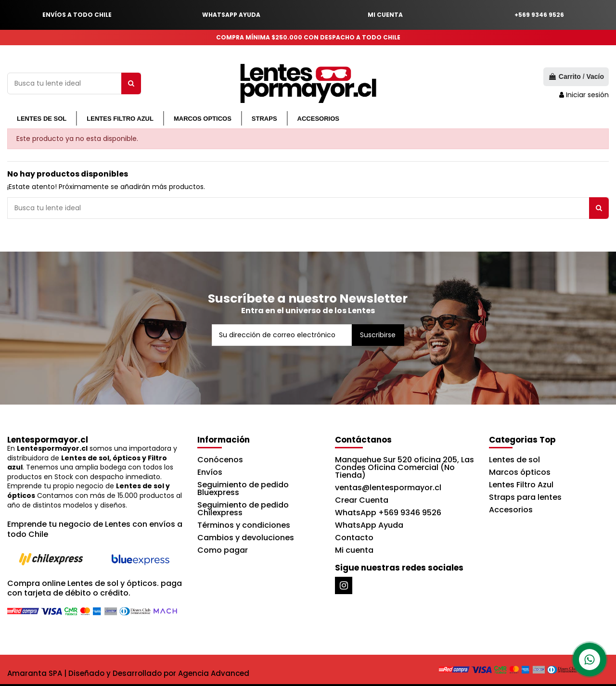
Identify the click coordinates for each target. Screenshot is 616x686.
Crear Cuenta (362, 500)
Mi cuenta (354, 550)
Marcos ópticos (520, 472)
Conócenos (220, 460)
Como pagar (223, 550)
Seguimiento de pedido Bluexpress (243, 489)
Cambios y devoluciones (246, 538)
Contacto (354, 538)
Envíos (210, 472)
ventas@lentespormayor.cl (388, 488)
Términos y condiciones (244, 525)
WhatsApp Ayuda (369, 525)
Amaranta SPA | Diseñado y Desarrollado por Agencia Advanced (128, 673)
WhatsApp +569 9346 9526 (388, 513)
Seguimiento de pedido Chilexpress (243, 509)
